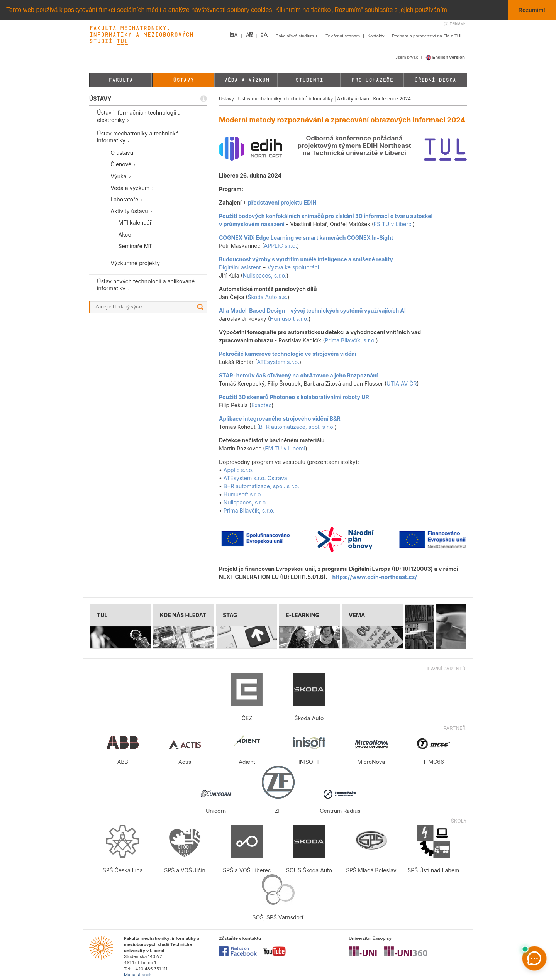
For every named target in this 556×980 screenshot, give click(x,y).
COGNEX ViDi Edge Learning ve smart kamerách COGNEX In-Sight (306, 237)
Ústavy (183, 80)
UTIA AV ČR (402, 383)
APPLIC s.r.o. (281, 245)
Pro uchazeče (372, 80)
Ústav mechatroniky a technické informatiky (286, 99)
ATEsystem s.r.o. (278, 361)
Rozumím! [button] (532, 10)
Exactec (261, 405)
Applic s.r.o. (239, 470)
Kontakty (376, 36)
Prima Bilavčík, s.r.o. (350, 340)
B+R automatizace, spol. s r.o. (297, 426)
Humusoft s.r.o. (289, 318)
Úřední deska (435, 80)
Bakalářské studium (297, 36)
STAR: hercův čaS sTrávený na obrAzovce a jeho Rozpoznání (298, 375)
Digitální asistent (240, 267)
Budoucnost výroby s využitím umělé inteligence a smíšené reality (306, 259)
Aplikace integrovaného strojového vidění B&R (280, 418)
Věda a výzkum (247, 80)
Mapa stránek (138, 975)
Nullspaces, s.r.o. (265, 275)
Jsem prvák (407, 57)
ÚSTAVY (100, 99)
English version (445, 57)
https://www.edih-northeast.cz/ (375, 576)
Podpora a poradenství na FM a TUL (428, 36)
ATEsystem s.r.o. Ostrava (255, 478)
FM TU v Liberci (285, 448)
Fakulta (121, 80)
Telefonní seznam (343, 36)
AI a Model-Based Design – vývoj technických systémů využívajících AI (312, 310)
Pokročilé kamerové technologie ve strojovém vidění (287, 353)
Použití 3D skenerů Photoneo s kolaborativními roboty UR (294, 397)
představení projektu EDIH (282, 202)
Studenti (309, 80)
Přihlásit (457, 24)
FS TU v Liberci (393, 224)
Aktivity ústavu (353, 99)
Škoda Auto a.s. (267, 297)
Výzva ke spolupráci (293, 267)
